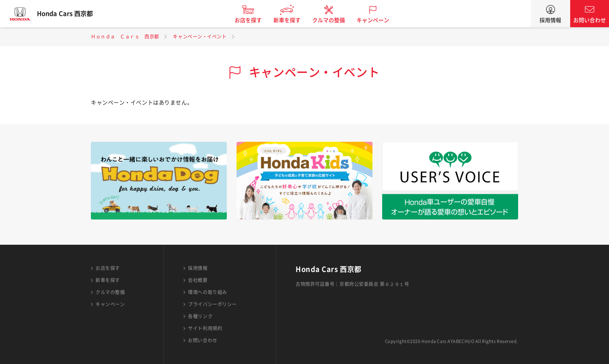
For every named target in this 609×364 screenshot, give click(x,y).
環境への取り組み (207, 292)
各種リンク (200, 316)
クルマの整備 (336, 20)
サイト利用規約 (205, 328)
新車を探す (294, 20)
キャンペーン (380, 20)
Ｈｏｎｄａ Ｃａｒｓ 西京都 (125, 37)
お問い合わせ (590, 20)
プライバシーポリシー (212, 304)
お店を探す (255, 20)
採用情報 (550, 20)
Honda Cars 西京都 (72, 14)
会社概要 (198, 280)
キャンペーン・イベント (200, 37)
